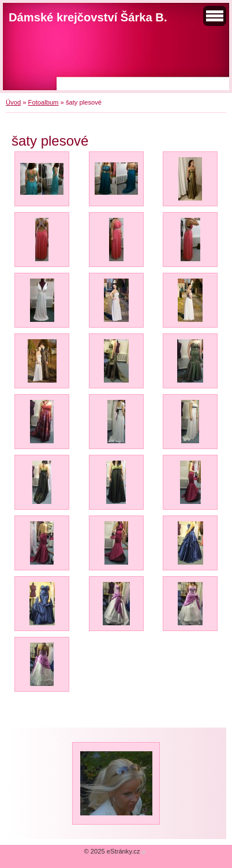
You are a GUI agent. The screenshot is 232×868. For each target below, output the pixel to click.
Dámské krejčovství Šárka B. (88, 17)
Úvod (13, 102)
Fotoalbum (44, 102)
